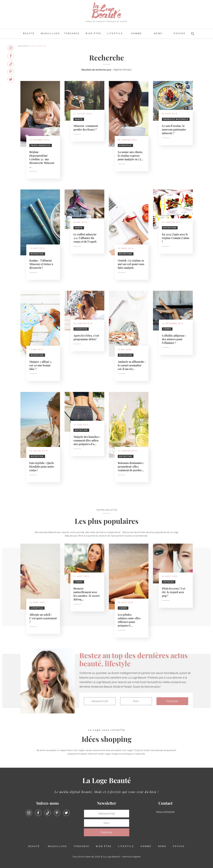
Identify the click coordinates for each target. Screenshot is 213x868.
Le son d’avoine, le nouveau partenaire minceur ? (174, 129)
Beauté (29, 33)
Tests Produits (41, 145)
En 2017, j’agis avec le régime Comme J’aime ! (176, 238)
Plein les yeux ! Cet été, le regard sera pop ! (174, 592)
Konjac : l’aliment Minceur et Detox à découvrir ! (41, 264)
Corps (167, 329)
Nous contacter (165, 812)
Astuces (169, 582)
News (158, 33)
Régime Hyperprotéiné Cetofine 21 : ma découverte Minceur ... (42, 159)
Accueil (23, 46)
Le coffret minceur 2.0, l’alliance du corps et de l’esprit (85, 238)
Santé (79, 119)
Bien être (93, 33)
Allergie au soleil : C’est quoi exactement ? (43, 618)
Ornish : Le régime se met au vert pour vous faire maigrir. (131, 264)
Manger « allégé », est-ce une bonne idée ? (41, 365)
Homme (137, 33)
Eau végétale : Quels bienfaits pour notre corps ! (42, 466)
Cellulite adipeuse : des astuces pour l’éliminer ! (174, 339)
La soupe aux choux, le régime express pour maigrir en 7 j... (130, 155)
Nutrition (37, 254)
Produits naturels (176, 119)
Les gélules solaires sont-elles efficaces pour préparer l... (129, 620)
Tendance (72, 33)
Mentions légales (132, 857)
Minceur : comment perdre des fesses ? (86, 127)
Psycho (180, 33)
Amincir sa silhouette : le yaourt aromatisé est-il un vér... (132, 365)
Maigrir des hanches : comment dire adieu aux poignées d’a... (87, 440)
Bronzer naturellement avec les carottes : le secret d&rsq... (86, 594)
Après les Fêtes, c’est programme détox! (86, 337)
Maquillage (50, 33)
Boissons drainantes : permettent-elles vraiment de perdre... (131, 466)
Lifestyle (115, 33)
